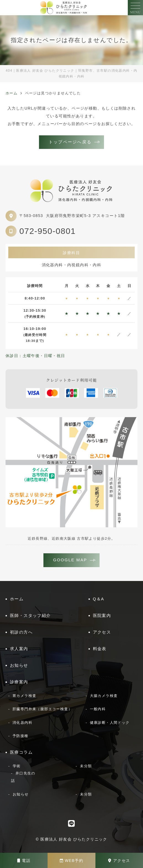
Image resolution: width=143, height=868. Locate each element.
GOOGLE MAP (70, 560)
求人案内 (19, 649)
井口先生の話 (23, 777)
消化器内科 (22, 723)
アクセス (119, 861)
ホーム (17, 599)
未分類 (86, 766)
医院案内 (102, 615)
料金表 (100, 649)
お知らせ (19, 665)
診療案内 (19, 682)
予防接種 (20, 736)
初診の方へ (21, 632)
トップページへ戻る (70, 142)
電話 (24, 861)
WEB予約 (71, 861)
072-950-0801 (48, 231)
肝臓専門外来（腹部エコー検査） (42, 709)
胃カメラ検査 (24, 696)
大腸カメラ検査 (104, 696)
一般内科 (98, 709)
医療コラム (21, 752)
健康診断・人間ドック (110, 723)
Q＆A (99, 599)
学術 (17, 766)
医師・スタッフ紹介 (30, 615)
